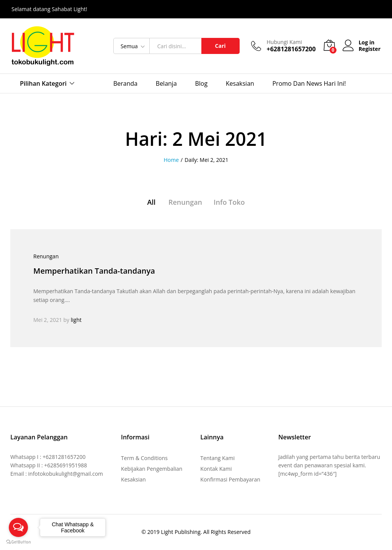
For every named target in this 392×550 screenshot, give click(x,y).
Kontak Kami (216, 469)
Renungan (185, 202)
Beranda (125, 83)
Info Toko (229, 202)
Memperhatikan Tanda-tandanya (94, 271)
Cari (220, 46)
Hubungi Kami (284, 42)
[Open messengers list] (18, 527)
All (151, 202)
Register (370, 49)
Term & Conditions (144, 458)
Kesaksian (240, 83)
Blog (201, 83)
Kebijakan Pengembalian (152, 469)
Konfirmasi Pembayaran (230, 479)
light (76, 320)
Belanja (166, 83)
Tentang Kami (217, 458)
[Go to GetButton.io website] (18, 542)
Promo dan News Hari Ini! (309, 83)
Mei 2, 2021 (48, 320)
